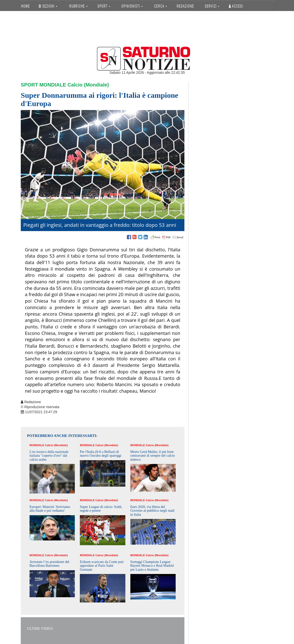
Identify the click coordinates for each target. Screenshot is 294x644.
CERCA (161, 6)
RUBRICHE (78, 6)
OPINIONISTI (132, 6)
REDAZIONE (185, 6)
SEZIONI (48, 6)
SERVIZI (212, 6)
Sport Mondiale (43, 85)
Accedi (236, 6)
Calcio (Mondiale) (88, 85)
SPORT (104, 6)
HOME (26, 6)
